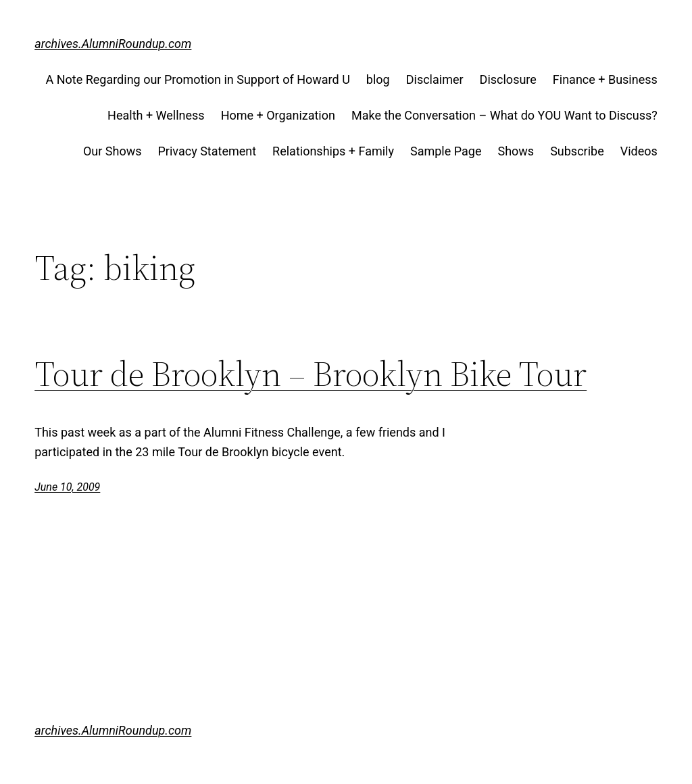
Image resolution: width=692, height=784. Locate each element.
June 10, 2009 (67, 487)
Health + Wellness (156, 115)
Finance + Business (605, 79)
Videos (639, 151)
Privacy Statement (207, 151)
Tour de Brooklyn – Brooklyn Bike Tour (311, 374)
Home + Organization (278, 115)
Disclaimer (435, 79)
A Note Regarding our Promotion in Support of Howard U (197, 79)
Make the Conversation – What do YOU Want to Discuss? (504, 115)
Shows (516, 151)
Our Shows (113, 151)
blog (378, 79)
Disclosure (508, 79)
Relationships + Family (333, 151)
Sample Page (446, 151)
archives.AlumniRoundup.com (113, 44)
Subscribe (577, 151)
